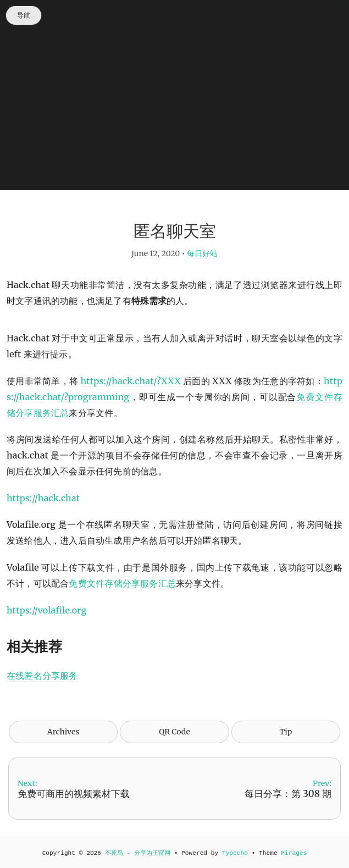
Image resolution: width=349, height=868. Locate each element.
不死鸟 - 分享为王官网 (138, 853)
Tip (286, 732)
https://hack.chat (43, 498)
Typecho (235, 853)
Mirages (294, 853)
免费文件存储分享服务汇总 (122, 583)
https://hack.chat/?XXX (131, 381)
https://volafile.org (46, 610)
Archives (63, 732)
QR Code (174, 732)
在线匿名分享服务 (42, 676)
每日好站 (202, 253)
